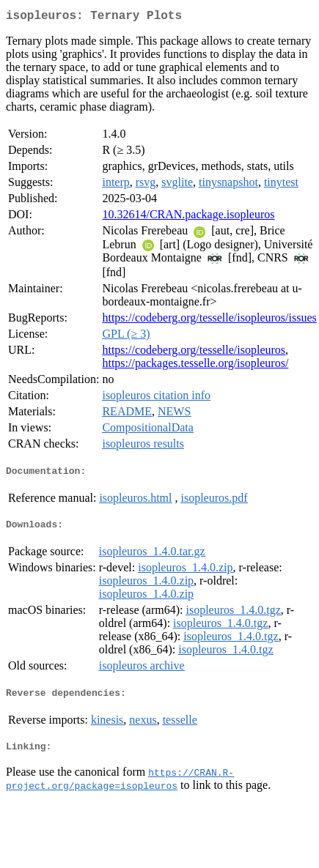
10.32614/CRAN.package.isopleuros (188, 217)
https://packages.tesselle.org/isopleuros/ (195, 366)
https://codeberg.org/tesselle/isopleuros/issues (209, 320)
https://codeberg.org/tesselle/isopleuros (194, 353)
